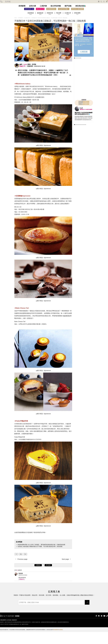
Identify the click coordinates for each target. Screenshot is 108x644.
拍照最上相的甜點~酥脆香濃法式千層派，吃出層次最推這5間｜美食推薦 (40, 559)
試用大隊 (33, 19)
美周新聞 (22, 19)
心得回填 (84, 65)
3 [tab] (77, 71)
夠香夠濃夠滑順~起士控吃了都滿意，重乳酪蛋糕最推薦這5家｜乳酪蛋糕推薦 (41, 558)
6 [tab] (81, 71)
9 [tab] (84, 138)
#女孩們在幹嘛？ (64, 22)
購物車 (107, 14)
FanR (81, 121)
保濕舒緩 (84, 113)
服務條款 (61, 643)
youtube (104, 629)
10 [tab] (86, 138)
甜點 (21, 567)
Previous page (22, 572)
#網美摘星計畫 (29, 22)
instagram (99, 629)
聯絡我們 (14, 633)
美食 (25, 567)
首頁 (15, 31)
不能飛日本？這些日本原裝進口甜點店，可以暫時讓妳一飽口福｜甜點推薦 (49, 31)
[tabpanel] (84, 53)
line (102, 629)
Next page (66, 572)
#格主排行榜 (40, 22)
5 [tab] (79, 71)
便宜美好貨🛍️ (81, 19)
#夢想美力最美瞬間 (77, 22)
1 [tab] (74, 71)
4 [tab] (78, 71)
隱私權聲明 (3, 633)
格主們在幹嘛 (56, 19)
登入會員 (48, 578)
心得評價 (43, 19)
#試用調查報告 (51, 22)
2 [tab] (76, 71)
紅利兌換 (9, 633)
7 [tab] (82, 138)
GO (87, 615)
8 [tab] (83, 138)
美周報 (8, 15)
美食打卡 (22, 79)
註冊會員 (38, 578)
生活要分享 (27, 31)
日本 (16, 567)
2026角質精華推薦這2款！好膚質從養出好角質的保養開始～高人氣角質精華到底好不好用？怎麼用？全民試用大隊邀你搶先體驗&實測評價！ (83, 53)
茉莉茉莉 (21, 586)
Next (92, 67)
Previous (75, 67)
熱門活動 (68, 19)
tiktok (107, 629)
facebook (96, 629)
